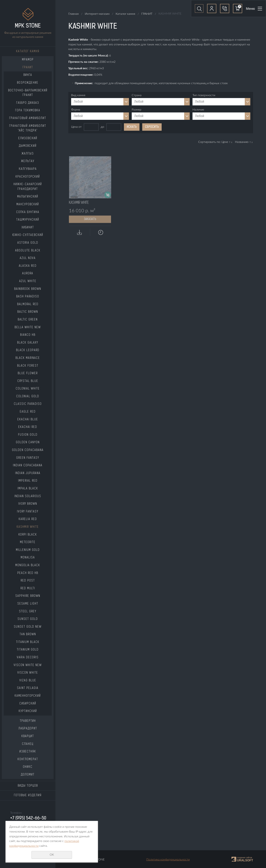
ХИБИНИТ (28, 228)
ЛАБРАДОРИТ (28, 729)
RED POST (28, 581)
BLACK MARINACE (28, 358)
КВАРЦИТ (28, 736)
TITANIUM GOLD (28, 650)
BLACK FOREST (28, 366)
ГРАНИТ (28, 68)
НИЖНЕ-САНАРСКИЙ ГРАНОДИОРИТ (28, 187)
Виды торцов (28, 786)
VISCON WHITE (28, 673)
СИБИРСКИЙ (28, 704)
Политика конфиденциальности (168, 860)
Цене (225, 142)
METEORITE (28, 542)
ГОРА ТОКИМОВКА (28, 111)
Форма (76, 110)
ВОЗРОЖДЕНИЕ (28, 83)
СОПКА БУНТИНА (28, 212)
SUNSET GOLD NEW (28, 627)
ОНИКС (28, 767)
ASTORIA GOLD (28, 243)
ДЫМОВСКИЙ (28, 146)
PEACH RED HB (28, 573)
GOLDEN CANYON (28, 442)
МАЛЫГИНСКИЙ (28, 197)
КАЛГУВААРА (28, 169)
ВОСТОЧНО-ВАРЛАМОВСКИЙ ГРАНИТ (28, 93)
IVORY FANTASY (28, 512)
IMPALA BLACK (28, 489)
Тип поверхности (204, 95)
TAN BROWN (28, 634)
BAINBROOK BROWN (28, 289)
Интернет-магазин (97, 14)
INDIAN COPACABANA (28, 466)
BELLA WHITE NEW (28, 327)
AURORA (28, 274)
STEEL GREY (28, 612)
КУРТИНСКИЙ (28, 711)
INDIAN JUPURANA (28, 473)
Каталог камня (28, 52)
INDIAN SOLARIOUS (28, 496)
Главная (74, 14)
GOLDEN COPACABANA (28, 450)
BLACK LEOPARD (28, 350)
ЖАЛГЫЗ (28, 154)
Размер (137, 110)
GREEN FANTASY (28, 458)
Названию (242, 142)
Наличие (198, 110)
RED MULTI (28, 589)
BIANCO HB (28, 335)
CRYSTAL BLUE (28, 381)
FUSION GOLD (28, 435)
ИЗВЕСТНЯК (28, 752)
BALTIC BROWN (28, 312)
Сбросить (152, 127)
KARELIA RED (28, 519)
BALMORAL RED (28, 304)
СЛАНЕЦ (28, 744)
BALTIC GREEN (28, 320)
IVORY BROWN (28, 504)
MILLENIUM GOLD (28, 550)
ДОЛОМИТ (28, 775)
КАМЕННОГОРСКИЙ (28, 696)
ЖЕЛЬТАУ (28, 161)
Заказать (90, 232)
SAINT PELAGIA (28, 688)
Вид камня (78, 95)
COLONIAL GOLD (28, 397)
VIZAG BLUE (28, 681)
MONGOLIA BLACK (28, 565)
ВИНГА (28, 75)
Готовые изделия (28, 795)
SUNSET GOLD (28, 619)
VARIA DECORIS (28, 658)
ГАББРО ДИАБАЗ (28, 103)
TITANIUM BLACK (28, 642)
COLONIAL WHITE (28, 389)
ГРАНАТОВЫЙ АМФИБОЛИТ (28, 118)
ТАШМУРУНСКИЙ (28, 220)
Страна (137, 95)
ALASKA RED (28, 266)
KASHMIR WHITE (28, 527)
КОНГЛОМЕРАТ (28, 759)
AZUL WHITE (28, 281)
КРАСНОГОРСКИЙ (28, 177)
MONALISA (28, 558)
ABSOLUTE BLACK (28, 251)
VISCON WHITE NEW (28, 665)
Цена (74, 127)
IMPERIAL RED (28, 481)
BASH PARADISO (28, 297)
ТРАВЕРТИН (28, 721)
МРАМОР (28, 60)
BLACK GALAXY (28, 343)
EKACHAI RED (28, 427)
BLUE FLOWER (28, 373)
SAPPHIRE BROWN (28, 596)
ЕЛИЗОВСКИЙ (28, 138)
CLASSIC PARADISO (28, 404)
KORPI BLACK (28, 535)
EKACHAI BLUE (28, 420)
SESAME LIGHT (28, 604)
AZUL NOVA (28, 258)
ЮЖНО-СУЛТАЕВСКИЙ (28, 235)
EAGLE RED (28, 412)
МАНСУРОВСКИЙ (28, 205)
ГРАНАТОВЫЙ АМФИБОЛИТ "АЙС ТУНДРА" (28, 128)
